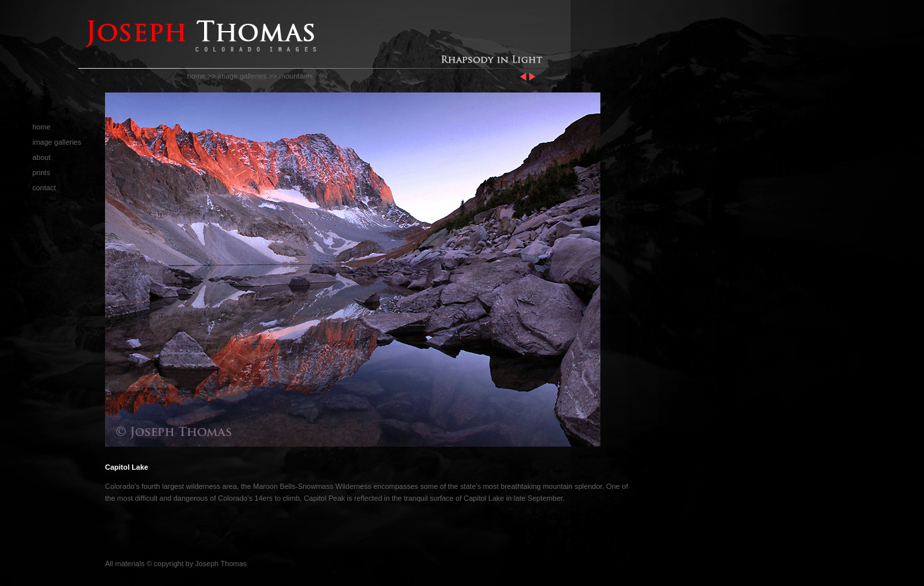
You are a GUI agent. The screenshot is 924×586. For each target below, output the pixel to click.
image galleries (242, 76)
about (42, 157)
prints (41, 172)
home (196, 76)
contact (44, 188)
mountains (296, 76)
